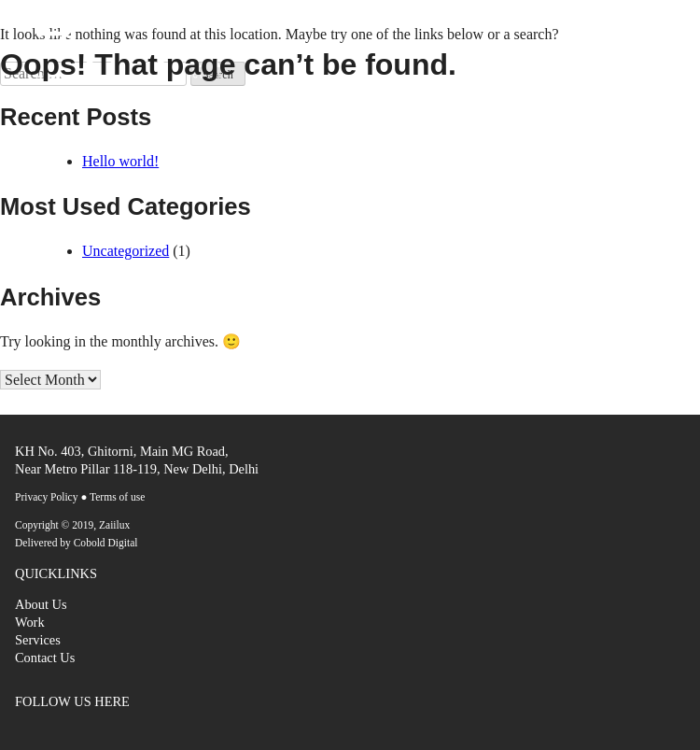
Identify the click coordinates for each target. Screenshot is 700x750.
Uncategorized (126, 251)
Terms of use (117, 497)
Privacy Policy (47, 497)
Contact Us (45, 658)
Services (38, 640)
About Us (41, 604)
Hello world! (120, 161)
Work (30, 622)
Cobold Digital (106, 543)
